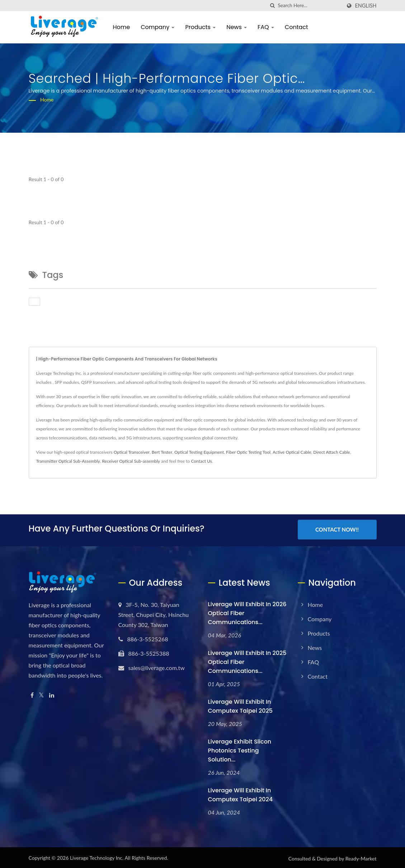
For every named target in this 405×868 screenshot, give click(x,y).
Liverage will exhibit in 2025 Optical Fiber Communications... (247, 661)
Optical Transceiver (132, 452)
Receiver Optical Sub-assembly (131, 461)
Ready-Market (361, 857)
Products (200, 27)
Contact (296, 27)
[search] (272, 6)
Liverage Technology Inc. (97, 856)
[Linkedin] (52, 694)
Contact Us (201, 461)
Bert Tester (162, 452)
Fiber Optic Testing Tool (248, 452)
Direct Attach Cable (331, 452)
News (237, 27)
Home (122, 27)
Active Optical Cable (292, 452)
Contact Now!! (337, 529)
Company (157, 27)
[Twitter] (41, 694)
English (366, 6)
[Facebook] (32, 694)
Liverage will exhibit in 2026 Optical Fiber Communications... (247, 612)
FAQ (266, 27)
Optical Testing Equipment (199, 452)
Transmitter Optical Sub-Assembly (68, 461)
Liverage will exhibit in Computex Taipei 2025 (241, 705)
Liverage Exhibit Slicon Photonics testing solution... (240, 749)
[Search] (310, 6)
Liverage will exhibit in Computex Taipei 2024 (241, 793)
